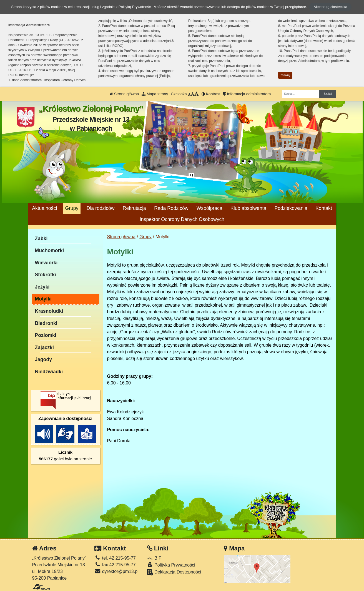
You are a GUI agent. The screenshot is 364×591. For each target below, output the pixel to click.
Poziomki (46, 335)
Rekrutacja (134, 208)
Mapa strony (155, 94)
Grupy (72, 208)
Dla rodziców (101, 208)
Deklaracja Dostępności (174, 572)
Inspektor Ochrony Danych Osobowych (182, 219)
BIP (154, 558)
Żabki (41, 239)
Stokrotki (46, 275)
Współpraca (209, 208)
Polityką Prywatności (135, 7)
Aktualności (44, 208)
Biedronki (46, 323)
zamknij (285, 75)
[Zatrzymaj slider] (192, 177)
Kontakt (324, 208)
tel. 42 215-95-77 (115, 558)
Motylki (43, 299)
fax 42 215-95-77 (115, 565)
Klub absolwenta (248, 208)
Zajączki (44, 347)
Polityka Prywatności (171, 565)
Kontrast (211, 94)
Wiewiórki (46, 263)
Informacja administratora (247, 94)
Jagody (44, 359)
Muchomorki (50, 250)
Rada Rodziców (171, 208)
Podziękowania (291, 208)
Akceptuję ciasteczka (330, 7)
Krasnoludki (49, 311)
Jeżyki (42, 287)
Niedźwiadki (49, 372)
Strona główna (124, 94)
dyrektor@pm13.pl (116, 571)
